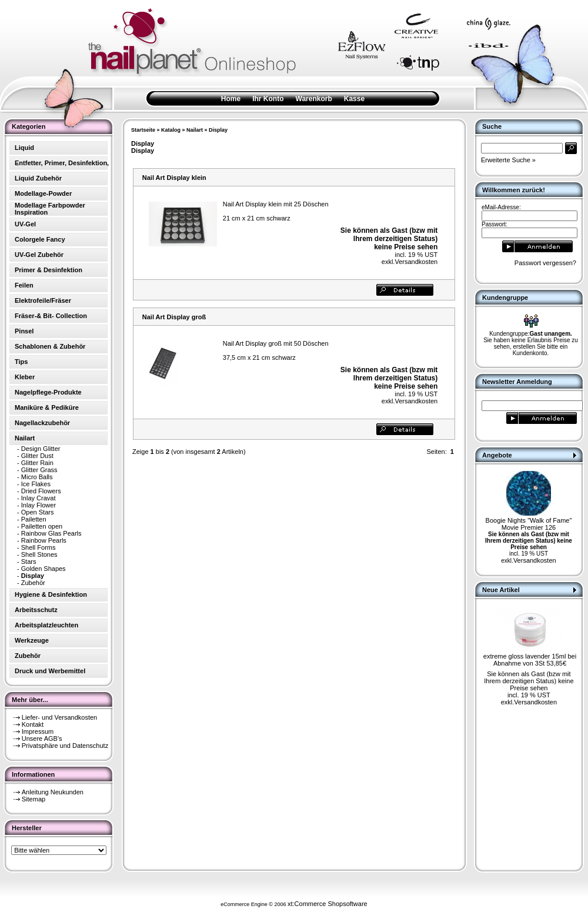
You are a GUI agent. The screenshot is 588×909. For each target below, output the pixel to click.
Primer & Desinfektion (49, 270)
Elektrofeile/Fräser (43, 300)
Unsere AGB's (42, 738)
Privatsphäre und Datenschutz (65, 746)
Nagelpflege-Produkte (48, 392)
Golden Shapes (44, 569)
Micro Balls (37, 477)
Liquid (24, 148)
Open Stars (38, 512)
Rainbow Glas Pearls (51, 533)
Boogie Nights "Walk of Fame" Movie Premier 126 (529, 524)
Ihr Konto (268, 99)
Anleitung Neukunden (53, 792)
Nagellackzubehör (42, 423)
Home (231, 99)
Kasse (354, 99)
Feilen (24, 285)
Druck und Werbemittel (50, 671)
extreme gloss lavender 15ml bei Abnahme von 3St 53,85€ (530, 660)
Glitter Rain (37, 463)
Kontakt (33, 724)
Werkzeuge (32, 640)
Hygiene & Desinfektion (51, 594)
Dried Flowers (41, 491)
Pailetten (34, 519)
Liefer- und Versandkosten (59, 717)
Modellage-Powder (43, 193)
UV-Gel (25, 224)
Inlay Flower (39, 505)
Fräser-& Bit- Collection (51, 316)
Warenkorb (314, 99)
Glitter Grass (39, 470)
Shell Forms (39, 547)
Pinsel (24, 331)
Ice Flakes (36, 484)
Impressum (38, 731)
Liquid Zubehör (38, 178)
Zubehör (33, 583)
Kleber (25, 377)
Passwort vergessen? (545, 263)
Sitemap (34, 799)
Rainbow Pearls (44, 540)
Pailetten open (42, 526)
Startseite (143, 130)
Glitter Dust (37, 456)
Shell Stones (39, 554)
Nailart (195, 130)
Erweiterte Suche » (508, 160)
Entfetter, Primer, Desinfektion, (62, 163)
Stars (29, 562)
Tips (21, 362)
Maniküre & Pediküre (47, 407)
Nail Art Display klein (174, 178)
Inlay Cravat (39, 498)
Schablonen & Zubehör (50, 346)
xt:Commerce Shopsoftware (328, 904)
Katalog (171, 130)
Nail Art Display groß (174, 317)
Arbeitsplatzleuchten (46, 625)
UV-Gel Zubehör (39, 255)
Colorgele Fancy (40, 239)
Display (218, 130)
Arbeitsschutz (36, 610)
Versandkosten (416, 262)
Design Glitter (41, 449)
